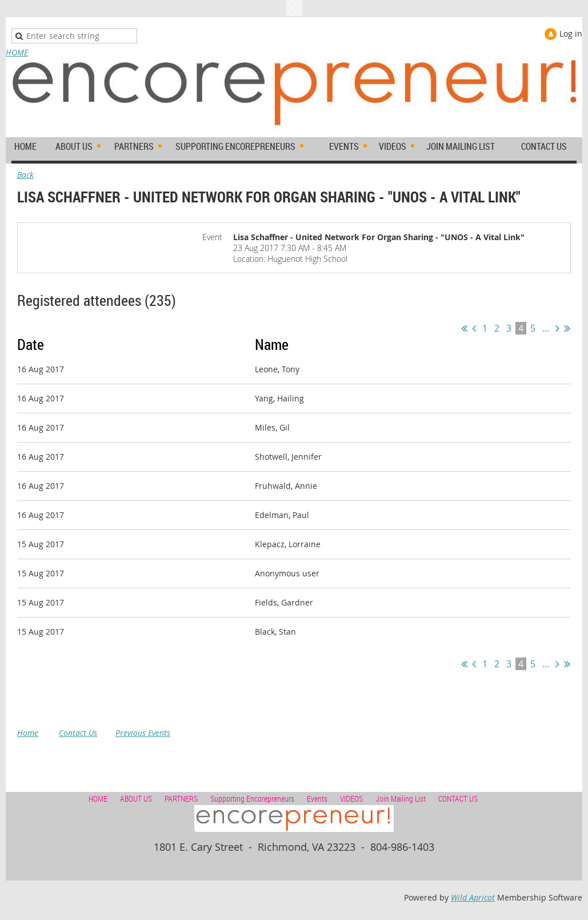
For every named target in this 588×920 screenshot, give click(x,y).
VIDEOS (351, 798)
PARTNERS (181, 798)
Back (25, 175)
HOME (17, 52)
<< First (464, 328)
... (546, 328)
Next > (557, 328)
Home (28, 733)
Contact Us (78, 733)
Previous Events (143, 733)
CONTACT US (458, 798)
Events (317, 798)
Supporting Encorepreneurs (252, 798)
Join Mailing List (401, 798)
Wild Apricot (473, 897)
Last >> (567, 328)
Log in (571, 33)
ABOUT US (136, 798)
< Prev (474, 328)
